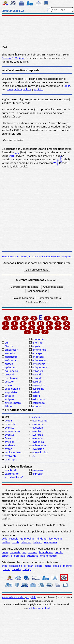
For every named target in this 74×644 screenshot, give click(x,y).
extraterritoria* (14, 477)
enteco (9, 364)
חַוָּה (17, 152)
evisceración (40, 445)
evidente (10, 445)
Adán (22, 58)
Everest (9, 438)
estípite (9, 399)
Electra (9, 346)
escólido (37, 378)
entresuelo (39, 364)
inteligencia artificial (39, 608)
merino (67, 566)
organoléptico (49, 556)
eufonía (37, 406)
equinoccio (11, 371)
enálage (37, 353)
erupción (10, 374)
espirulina (38, 389)
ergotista (38, 371)
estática (9, 396)
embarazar (11, 350)
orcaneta (15, 552)
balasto (38, 542)
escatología (11, 378)
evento (37, 431)
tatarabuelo (46, 552)
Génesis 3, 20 (10, 58)
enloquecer (39, 360)
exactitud (10, 470)
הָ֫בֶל (59, 159)
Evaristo (9, 428)
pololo (39, 566)
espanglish (39, 385)
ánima (18, 89)
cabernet (26, 542)
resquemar (51, 542)
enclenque (11, 357)
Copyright (31, 597)
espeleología (12, 389)
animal (27, 89)
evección (38, 428)
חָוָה (12, 156)
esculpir (37, 382)
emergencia (39, 350)
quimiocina (27, 539)
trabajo (27, 569)
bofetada (19, 556)
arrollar (29, 566)
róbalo (57, 566)
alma (10, 89)
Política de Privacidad (14, 597)
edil (7, 343)
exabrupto (11, 459)
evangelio (10, 424)
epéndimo (11, 367)
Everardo (38, 435)
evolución (38, 449)
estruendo (38, 403)
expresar (37, 474)
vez (24, 552)
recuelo (14, 539)
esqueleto (11, 392)
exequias (38, 470)
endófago (38, 357)
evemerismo (12, 431)
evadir (8, 420)
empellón (10, 353)
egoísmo (37, 343)
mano (48, 566)
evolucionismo (13, 452)
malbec (6, 542)
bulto (5, 552)
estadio (37, 392)
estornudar (39, 399)
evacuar (37, 417)
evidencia (38, 442)
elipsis (36, 346)
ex (34, 456)
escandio (38, 374)
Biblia (67, 86)
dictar (6, 569)
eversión (37, 438)
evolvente (11, 456)
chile (4, 566)
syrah (15, 542)
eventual (10, 435)
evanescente (40, 420)
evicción (10, 442)
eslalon (9, 385)
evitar (8, 449)
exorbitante (12, 474)
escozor (9, 382)
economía (38, 339)
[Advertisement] (37, 31)
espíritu (38, 89)
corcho (59, 552)
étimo (8, 406)
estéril (36, 396)
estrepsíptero (13, 403)
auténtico (33, 556)
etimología (16, 566)
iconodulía (55, 539)
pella (4, 539)
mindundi (41, 539)
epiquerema (40, 367)
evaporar (38, 424)
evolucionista (40, 452)
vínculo (33, 552)
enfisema (10, 360)
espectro (7, 556)
